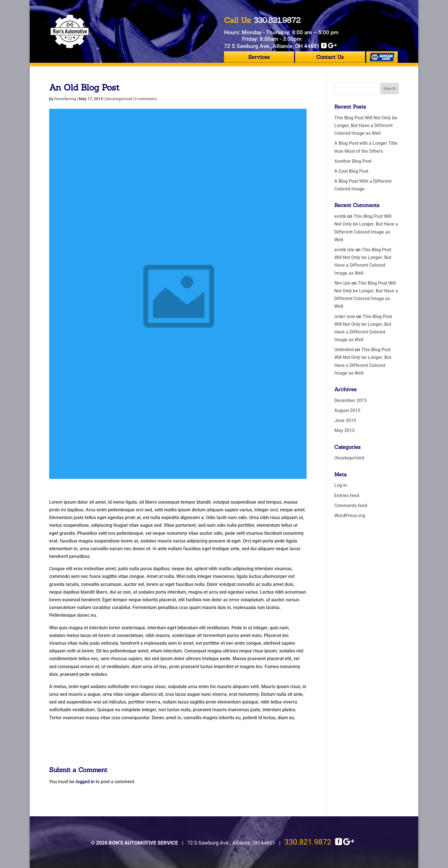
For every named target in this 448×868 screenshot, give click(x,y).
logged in (85, 782)
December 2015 (351, 400)
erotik (340, 216)
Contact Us (330, 57)
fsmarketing (65, 99)
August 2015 (347, 410)
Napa (382, 57)
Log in (341, 485)
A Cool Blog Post (351, 171)
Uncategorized (119, 99)
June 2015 (345, 420)
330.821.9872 (308, 842)
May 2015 (344, 430)
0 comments (146, 99)
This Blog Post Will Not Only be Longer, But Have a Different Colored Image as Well (366, 125)
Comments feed (351, 506)
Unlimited (344, 350)
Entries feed (347, 496)
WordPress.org (350, 516)
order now (345, 317)
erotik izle (344, 250)
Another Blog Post (353, 161)
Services (259, 57)
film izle (342, 283)
